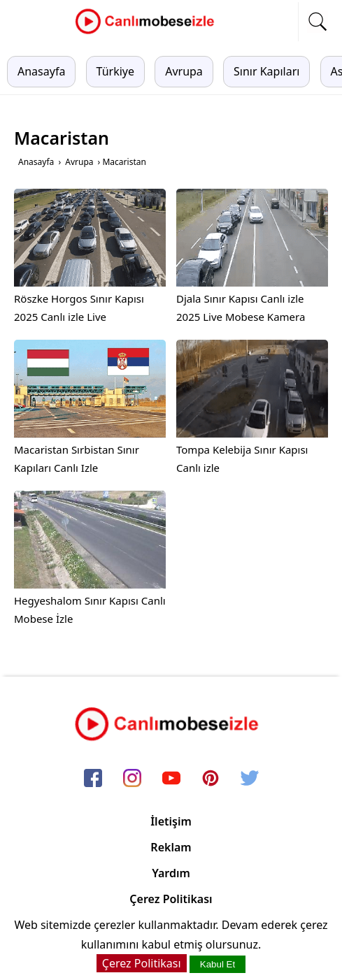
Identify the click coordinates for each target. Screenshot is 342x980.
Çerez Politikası (171, 899)
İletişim (171, 821)
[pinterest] (211, 779)
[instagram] (132, 779)
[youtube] (171, 779)
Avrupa (184, 71)
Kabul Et (218, 964)
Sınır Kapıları (266, 71)
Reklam (171, 847)
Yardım (171, 873)
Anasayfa (41, 71)
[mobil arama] (318, 22)
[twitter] (250, 779)
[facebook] (93, 779)
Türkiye (115, 71)
